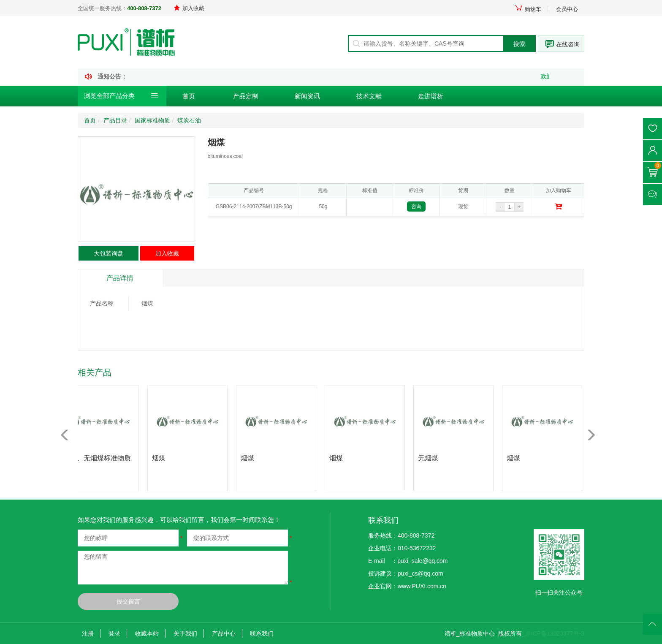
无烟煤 (431, 458)
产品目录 (115, 120)
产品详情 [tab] (120, 278)
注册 (88, 633)
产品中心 (224, 633)
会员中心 (567, 9)
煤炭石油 (189, 120)
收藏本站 (147, 633)
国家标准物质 (152, 120)
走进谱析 (431, 96)
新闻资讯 (307, 96)
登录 (114, 633)
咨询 (416, 207)
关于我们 (185, 633)
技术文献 (369, 96)
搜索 (519, 44)
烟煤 (161, 458)
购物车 (528, 9)
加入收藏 (189, 8)
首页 (189, 96)
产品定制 (246, 96)
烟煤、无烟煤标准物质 (100, 458)
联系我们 (262, 633)
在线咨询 (568, 44)
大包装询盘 (109, 253)
